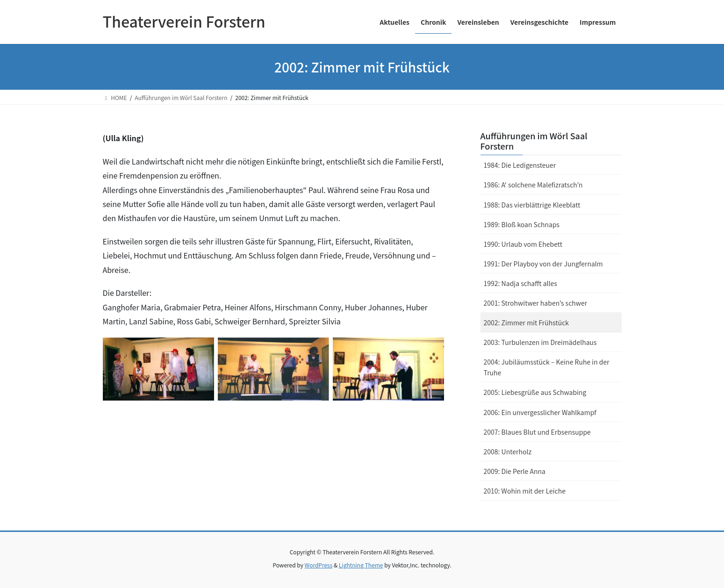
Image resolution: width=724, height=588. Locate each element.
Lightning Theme (361, 565)
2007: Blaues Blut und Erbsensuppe (537, 432)
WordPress (319, 565)
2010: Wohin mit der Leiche (525, 491)
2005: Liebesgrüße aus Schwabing (535, 392)
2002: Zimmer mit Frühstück (527, 323)
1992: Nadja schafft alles (520, 283)
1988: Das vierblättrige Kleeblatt (532, 205)
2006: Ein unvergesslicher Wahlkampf (540, 412)
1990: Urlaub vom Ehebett (523, 244)
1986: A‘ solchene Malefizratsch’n (533, 185)
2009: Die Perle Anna (515, 471)
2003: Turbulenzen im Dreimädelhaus (540, 342)
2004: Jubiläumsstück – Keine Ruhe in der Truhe (547, 367)
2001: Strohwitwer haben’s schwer (536, 303)
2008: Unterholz (508, 452)
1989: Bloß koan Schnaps (522, 224)
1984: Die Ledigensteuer (520, 165)
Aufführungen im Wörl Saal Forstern (534, 141)
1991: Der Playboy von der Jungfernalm (543, 264)
